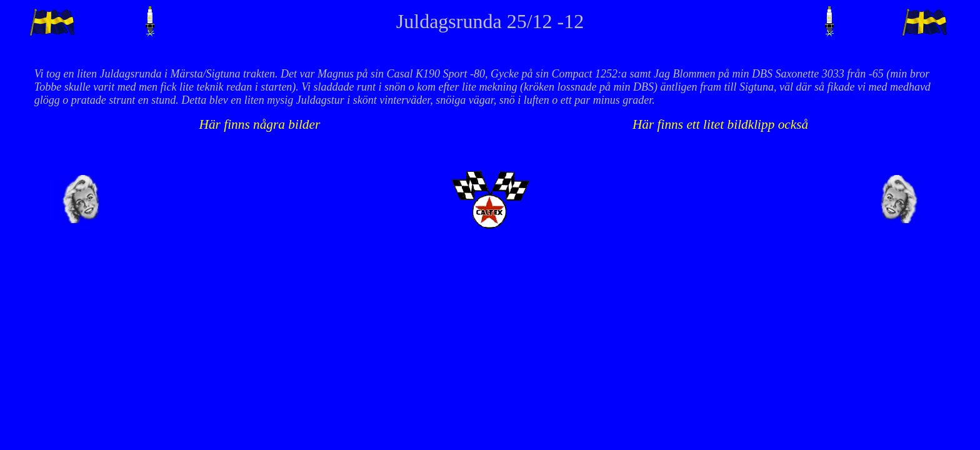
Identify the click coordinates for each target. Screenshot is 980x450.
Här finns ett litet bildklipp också (720, 124)
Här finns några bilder (260, 124)
